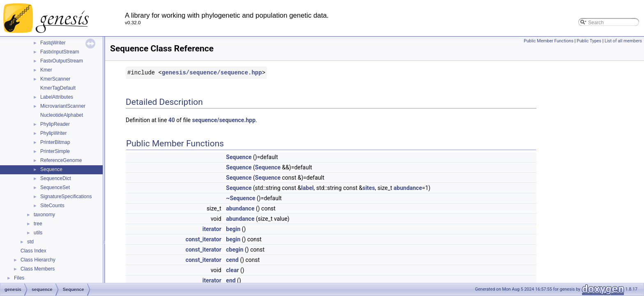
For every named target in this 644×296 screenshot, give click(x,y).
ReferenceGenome (61, 160)
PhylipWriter (53, 133)
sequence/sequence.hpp (224, 120)
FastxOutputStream (62, 61)
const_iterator (204, 239)
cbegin (235, 250)
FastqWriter (53, 43)
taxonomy (44, 215)
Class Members (38, 269)
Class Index (33, 251)
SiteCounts (52, 206)
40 (172, 120)
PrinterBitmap (55, 142)
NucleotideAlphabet (62, 115)
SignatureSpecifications (66, 197)
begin (233, 229)
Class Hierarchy (38, 260)
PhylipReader (55, 124)
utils (38, 233)
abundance (408, 188)
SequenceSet (55, 187)
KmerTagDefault (58, 88)
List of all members (623, 41)
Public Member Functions (549, 41)
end (231, 280)
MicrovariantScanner (63, 106)
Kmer (46, 70)
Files (19, 278)
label (307, 188)
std (30, 242)
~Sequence (240, 198)
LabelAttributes (57, 97)
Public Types (589, 41)
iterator (212, 229)
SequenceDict (56, 178)
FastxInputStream (60, 52)
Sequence (51, 169)
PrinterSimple (55, 151)
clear (232, 270)
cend (232, 260)
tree (38, 224)
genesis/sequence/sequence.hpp (212, 73)
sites (368, 188)
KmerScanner (55, 79)
